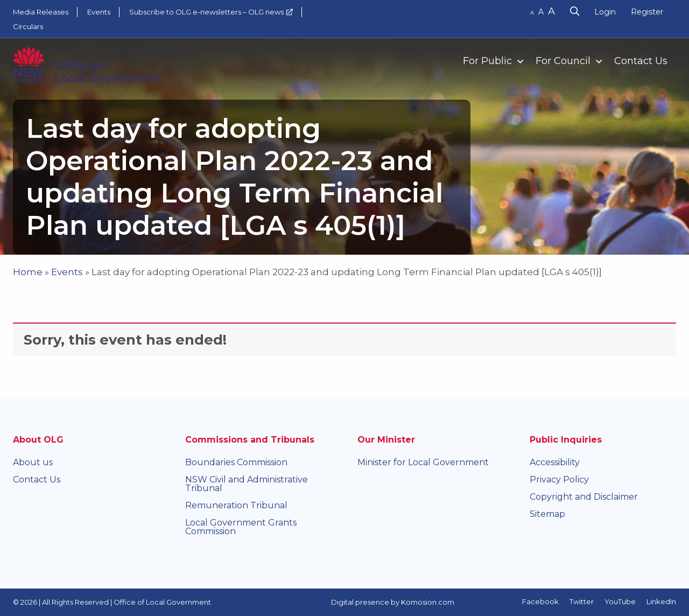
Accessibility (555, 462)
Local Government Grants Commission (241, 527)
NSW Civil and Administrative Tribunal (247, 484)
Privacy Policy (559, 479)
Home (28, 272)
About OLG (38, 440)
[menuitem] (488, 60)
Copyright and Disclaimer (584, 497)
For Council (563, 61)
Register (647, 12)
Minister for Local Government (423, 462)
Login (605, 12)
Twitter (582, 602)
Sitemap (547, 514)
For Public (487, 61)
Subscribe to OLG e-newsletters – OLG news (206, 12)
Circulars (28, 26)
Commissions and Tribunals (250, 440)
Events (99, 12)
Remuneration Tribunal (236, 505)
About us (33, 462)
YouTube (620, 602)
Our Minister (386, 440)
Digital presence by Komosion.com (393, 602)
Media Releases (41, 12)
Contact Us (641, 61)
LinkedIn (661, 602)
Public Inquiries (566, 440)
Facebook (540, 602)
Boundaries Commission (236, 462)
